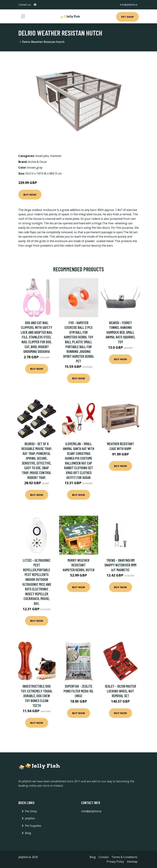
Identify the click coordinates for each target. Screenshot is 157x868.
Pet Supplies (33, 826)
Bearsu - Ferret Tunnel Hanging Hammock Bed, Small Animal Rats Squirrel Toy (121, 332)
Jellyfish (30, 818)
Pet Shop (127, 17)
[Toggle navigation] (23, 16)
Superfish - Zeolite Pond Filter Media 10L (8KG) (79, 691)
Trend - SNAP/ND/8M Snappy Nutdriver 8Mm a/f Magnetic (120, 565)
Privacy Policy (115, 862)
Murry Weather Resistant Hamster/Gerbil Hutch (79, 565)
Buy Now (30, 195)
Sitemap (132, 862)
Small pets (42, 156)
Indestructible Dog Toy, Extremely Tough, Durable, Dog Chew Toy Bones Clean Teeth (37, 696)
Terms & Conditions (124, 857)
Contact (104, 857)
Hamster (56, 156)
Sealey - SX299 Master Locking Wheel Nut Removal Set (120, 691)
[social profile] (35, 5)
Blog (28, 833)
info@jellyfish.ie (129, 5)
